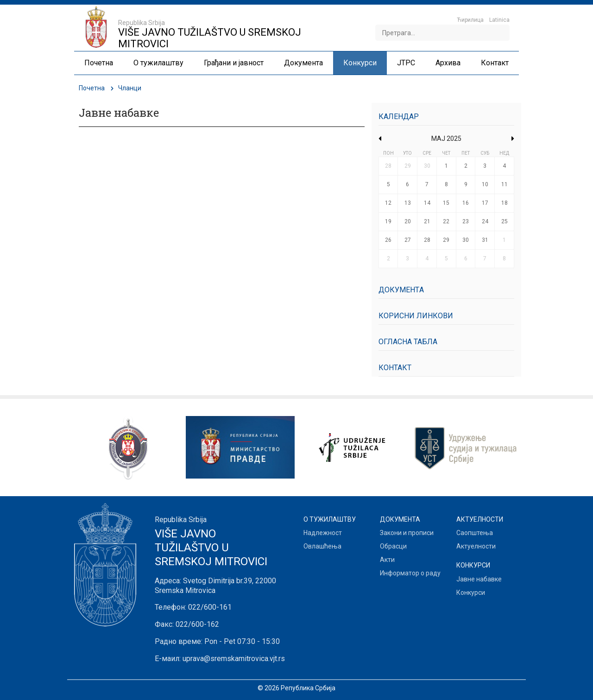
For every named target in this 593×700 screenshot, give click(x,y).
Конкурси (471, 593)
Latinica (499, 20)
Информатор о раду (410, 573)
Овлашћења (322, 546)
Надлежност (323, 533)
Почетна (92, 88)
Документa (401, 290)
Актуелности (476, 546)
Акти (387, 560)
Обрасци (393, 546)
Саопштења (475, 533)
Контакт (395, 368)
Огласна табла (408, 342)
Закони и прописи (407, 533)
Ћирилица (470, 20)
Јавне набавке (479, 579)
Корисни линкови (416, 316)
